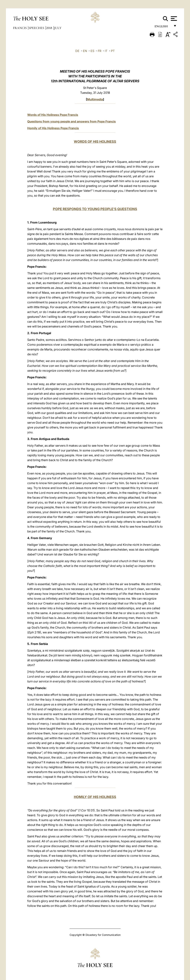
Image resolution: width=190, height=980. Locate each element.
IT (106, 51)
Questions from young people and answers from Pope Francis (72, 121)
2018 (49, 28)
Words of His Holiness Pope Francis (53, 115)
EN (85, 51)
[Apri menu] (173, 19)
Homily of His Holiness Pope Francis (53, 128)
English (163, 27)
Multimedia (95, 99)
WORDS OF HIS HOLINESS (95, 142)
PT (113, 51)
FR (100, 51)
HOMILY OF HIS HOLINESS (95, 797)
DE (77, 51)
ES (92, 51)
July (58, 28)
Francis (20, 28)
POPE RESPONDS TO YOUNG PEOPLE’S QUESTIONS (95, 209)
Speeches (37, 28)
